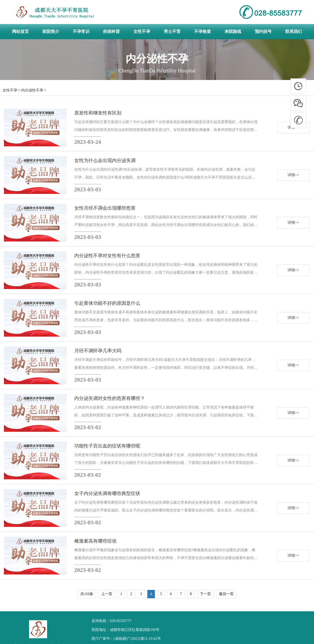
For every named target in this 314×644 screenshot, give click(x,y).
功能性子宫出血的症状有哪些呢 (107, 446)
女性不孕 (10, 90)
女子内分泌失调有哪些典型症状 (107, 493)
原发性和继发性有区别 (98, 113)
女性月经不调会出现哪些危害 (105, 208)
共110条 (87, 594)
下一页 (205, 594)
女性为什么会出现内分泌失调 (105, 160)
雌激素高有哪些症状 (96, 541)
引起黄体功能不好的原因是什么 (107, 303)
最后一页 (226, 594)
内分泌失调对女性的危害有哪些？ (110, 398)
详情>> (293, 175)
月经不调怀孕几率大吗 (98, 351)
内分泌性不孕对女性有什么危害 (107, 256)
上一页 (107, 594)
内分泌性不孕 (32, 90)
